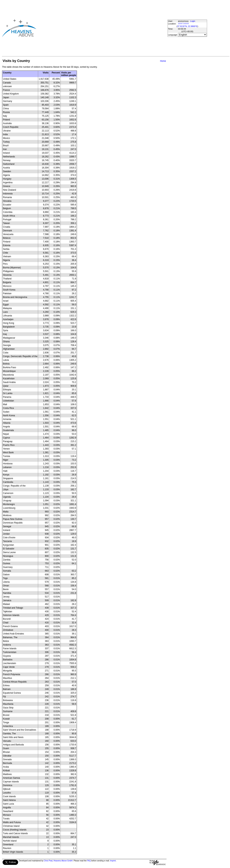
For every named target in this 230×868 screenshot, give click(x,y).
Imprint (113, 861)
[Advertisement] (96, 28)
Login (193, 21)
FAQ (89, 861)
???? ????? (183, 24)
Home (163, 61)
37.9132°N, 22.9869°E (187, 26)
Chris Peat (48, 861)
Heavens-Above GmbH (63, 861)
